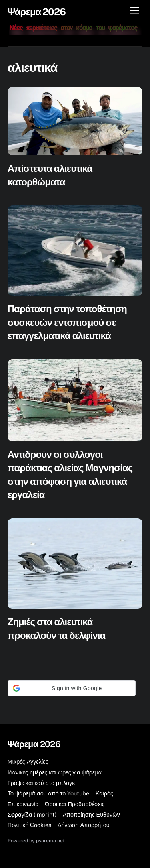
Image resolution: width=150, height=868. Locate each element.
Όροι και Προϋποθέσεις (75, 804)
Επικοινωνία (23, 804)
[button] (72, 688)
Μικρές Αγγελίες (28, 761)
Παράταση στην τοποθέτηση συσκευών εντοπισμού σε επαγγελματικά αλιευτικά (67, 322)
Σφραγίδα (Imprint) (32, 814)
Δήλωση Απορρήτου (84, 825)
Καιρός (104, 793)
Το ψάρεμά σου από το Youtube (49, 793)
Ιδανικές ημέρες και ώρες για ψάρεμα (55, 772)
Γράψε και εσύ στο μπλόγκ (41, 783)
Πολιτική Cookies (30, 825)
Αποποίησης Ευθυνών (91, 814)
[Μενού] (134, 11)
